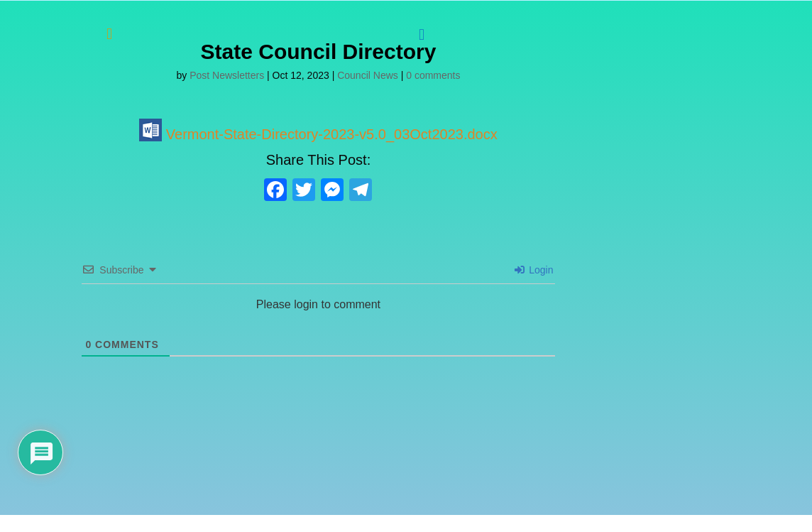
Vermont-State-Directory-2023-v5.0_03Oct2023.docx (318, 134)
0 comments (433, 75)
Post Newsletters (227, 75)
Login (534, 270)
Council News (368, 75)
